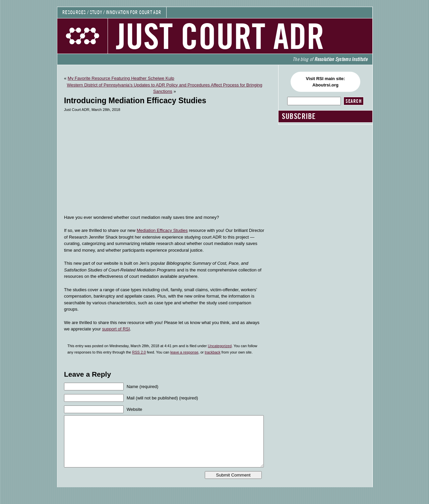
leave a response (184, 352)
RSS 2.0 (139, 352)
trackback (213, 352)
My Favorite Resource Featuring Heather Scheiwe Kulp (121, 78)
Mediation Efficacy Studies (162, 230)
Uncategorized (220, 346)
